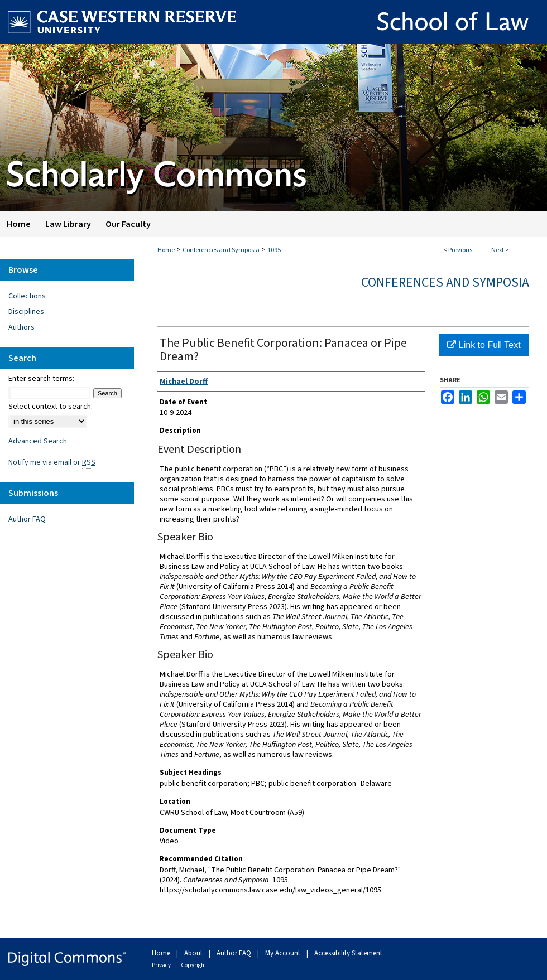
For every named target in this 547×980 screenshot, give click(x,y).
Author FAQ (27, 519)
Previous (460, 250)
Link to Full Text (484, 345)
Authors (21, 327)
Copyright (194, 965)
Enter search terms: (41, 379)
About (194, 953)
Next (498, 250)
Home (166, 250)
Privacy (162, 965)
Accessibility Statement (348, 953)
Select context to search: (51, 407)
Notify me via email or (52, 462)
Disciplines (26, 312)
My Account (284, 953)
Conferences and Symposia (221, 250)
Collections (27, 296)
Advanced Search (38, 441)
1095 (274, 250)
